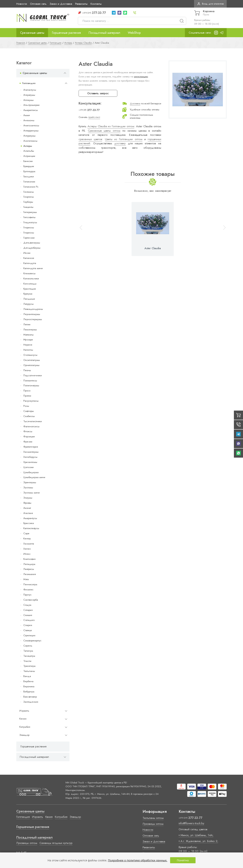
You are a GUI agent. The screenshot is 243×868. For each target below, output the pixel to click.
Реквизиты (81, 4)
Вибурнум (29, 692)
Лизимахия (30, 574)
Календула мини (33, 268)
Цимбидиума (31, 472)
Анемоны (29, 120)
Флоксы (28, 431)
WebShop (134, 33)
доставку (120, 143)
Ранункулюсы (31, 401)
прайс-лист (94, 117)
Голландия (29, 83)
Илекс (27, 554)
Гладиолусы (30, 222)
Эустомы (28, 487)
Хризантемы (30, 462)
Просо (27, 391)
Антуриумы (29, 136)
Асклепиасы (30, 141)
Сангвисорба (31, 600)
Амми (27, 115)
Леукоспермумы (33, 319)
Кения (23, 719)
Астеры (28, 146)
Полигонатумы (31, 385)
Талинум (28, 651)
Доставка (135, 103)
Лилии (27, 324)
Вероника (29, 686)
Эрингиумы (30, 482)
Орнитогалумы (31, 365)
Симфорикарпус (32, 641)
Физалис (28, 590)
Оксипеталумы (32, 360)
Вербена (28, 681)
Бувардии (29, 166)
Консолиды (30, 284)
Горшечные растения (66, 33)
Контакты (96, 4)
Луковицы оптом (27, 843)
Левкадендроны (33, 309)
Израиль (24, 711)
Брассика (29, 523)
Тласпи (27, 661)
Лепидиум (29, 564)
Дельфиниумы (32, 243)
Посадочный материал (104, 33)
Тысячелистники (33, 421)
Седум (27, 605)
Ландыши (29, 299)
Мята (26, 579)
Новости (22, 4)
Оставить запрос (98, 93)
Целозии (28, 467)
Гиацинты (28, 207)
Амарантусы (30, 518)
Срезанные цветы (32, 33)
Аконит (27, 508)
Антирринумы (31, 131)
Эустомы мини (32, 493)
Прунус (27, 595)
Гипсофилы (29, 217)
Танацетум (29, 656)
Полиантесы (30, 381)
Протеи (27, 396)
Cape (26, 533)
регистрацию (141, 77)
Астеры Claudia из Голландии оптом (111, 126)
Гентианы (29, 192)
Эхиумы (28, 498)
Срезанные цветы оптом (104, 131)
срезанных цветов (90, 139)
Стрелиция (29, 635)
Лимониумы (30, 330)
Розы (26, 406)
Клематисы (29, 273)
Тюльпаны (29, 671)
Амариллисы (31, 110)
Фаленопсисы (31, 426)
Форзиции (29, 436)
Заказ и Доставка (61, 4)
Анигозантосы (31, 125)
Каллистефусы (31, 528)
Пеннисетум (30, 584)
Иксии (27, 253)
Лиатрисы (29, 569)
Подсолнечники (33, 375)
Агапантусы (30, 90)
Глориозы (29, 227)
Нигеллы (28, 350)
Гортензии (29, 238)
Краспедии (30, 289)
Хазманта (29, 544)
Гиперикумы (30, 212)
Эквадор (24, 735)
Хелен (27, 549)
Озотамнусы (30, 355)
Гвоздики (29, 176)
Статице (28, 630)
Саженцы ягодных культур (56, 843)
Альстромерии (31, 105)
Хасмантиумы (31, 452)
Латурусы (28, 304)
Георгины (29, 197)
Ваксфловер (30, 697)
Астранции (29, 156)
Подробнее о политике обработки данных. (138, 860)
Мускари (28, 340)
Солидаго (29, 620)
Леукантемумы (32, 314)
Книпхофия (29, 559)
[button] (223, 229)
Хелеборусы (30, 457)
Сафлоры (29, 411)
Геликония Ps (31, 187)
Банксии (28, 161)
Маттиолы (28, 335)
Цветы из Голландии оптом (124, 139)
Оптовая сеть (38, 4)
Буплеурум (29, 171)
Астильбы (29, 151)
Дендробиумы (32, 248)
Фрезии (28, 442)
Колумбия (25, 727)
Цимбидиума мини (34, 477)
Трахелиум (29, 666)
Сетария (28, 610)
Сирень (28, 646)
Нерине (28, 345)
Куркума (28, 294)
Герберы (28, 202)
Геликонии (29, 182)
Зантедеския (31, 702)
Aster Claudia (153, 248)
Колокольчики (31, 278)
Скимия (28, 615)
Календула (30, 263)
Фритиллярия (31, 447)
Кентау (27, 538)
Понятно (183, 860)
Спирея (28, 625)
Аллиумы (28, 100)
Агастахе (28, 513)
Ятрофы (27, 503)
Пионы (27, 370)
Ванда (27, 676)
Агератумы (29, 95)
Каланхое (29, 258)
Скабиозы (29, 416)
